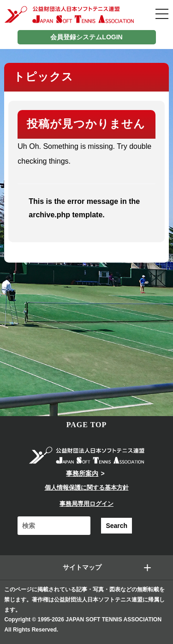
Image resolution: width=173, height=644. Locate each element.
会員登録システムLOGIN (86, 37)
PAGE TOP (87, 425)
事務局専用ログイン (86, 504)
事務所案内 (82, 473)
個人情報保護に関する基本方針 (87, 488)
